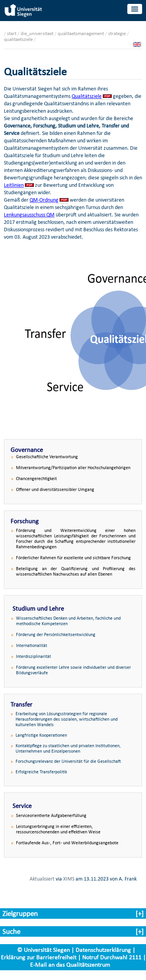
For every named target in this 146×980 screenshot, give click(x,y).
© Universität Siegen (43, 950)
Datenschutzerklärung (103, 950)
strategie (117, 33)
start (12, 33)
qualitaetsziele (18, 39)
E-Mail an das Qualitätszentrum (70, 965)
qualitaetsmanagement (81, 33)
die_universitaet (37, 33)
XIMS (69, 879)
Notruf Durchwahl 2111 (112, 957)
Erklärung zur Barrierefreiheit (39, 957)
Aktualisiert (42, 879)
